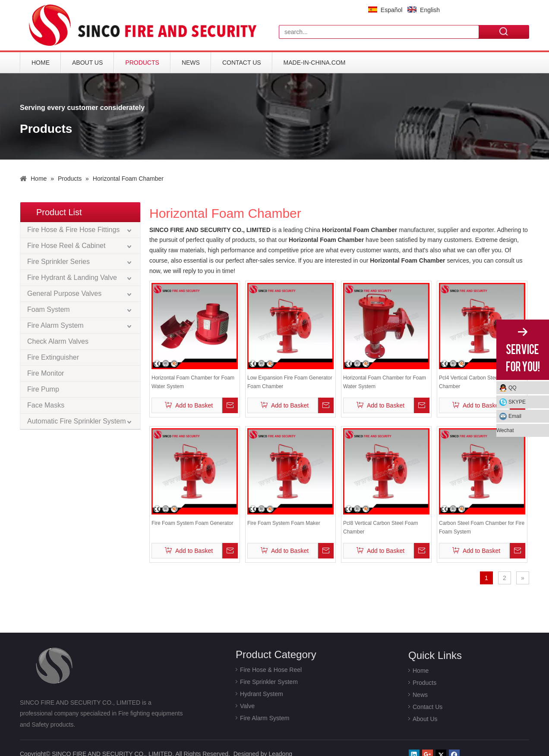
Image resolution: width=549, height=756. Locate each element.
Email (515, 416)
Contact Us (242, 63)
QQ (513, 388)
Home (41, 63)
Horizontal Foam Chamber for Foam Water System (193, 382)
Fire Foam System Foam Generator (192, 523)
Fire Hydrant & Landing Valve (72, 278)
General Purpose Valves (64, 293)
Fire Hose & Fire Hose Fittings (73, 230)
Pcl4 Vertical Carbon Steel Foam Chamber (476, 382)
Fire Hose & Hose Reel (271, 670)
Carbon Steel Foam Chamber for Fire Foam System (482, 527)
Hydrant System (262, 694)
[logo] (145, 25)
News (191, 63)
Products (142, 63)
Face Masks (46, 405)
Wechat (505, 430)
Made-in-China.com (315, 63)
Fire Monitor (46, 373)
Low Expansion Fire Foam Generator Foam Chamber (290, 382)
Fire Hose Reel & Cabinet (66, 246)
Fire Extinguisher (53, 357)
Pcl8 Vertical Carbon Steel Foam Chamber (380, 527)
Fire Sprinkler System (269, 682)
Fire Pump (43, 389)
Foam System (49, 309)
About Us (87, 63)
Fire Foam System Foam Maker (284, 523)
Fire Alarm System (55, 325)
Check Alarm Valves (58, 341)
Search (504, 31)
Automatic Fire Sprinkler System (77, 421)
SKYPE (517, 402)
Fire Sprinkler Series (58, 262)
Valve (247, 706)
